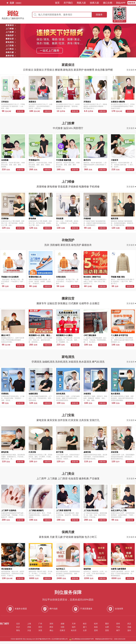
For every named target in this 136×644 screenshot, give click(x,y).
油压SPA (68, 128)
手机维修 (95, 187)
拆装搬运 (63, 303)
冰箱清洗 (74, 362)
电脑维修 (84, 187)
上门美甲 (42, 479)
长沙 (18, 627)
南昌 (96, 627)
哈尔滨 (74, 630)
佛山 (51, 630)
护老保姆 (69, 537)
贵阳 (107, 630)
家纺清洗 (66, 245)
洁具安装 (84, 420)
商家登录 (132, 3)
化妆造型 (74, 479)
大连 (29, 630)
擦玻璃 (59, 70)
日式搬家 (74, 303)
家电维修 (52, 187)
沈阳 (62, 627)
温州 (129, 630)
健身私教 (84, 479)
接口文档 (108, 3)
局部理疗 (78, 128)
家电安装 (42, 420)
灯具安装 (74, 420)
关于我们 (68, 3)
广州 (40, 624)
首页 (57, 3)
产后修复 (95, 479)
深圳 (51, 624)
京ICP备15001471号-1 (43, 639)
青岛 (18, 630)
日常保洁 (28, 70)
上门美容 (63, 479)
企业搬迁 (95, 303)
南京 (85, 624)
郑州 (40, 627)
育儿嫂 (59, 537)
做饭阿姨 (79, 537)
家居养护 (79, 70)
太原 (85, 630)
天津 (74, 624)
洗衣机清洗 (62, 362)
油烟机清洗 (49, 362)
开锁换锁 (74, 187)
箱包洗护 (76, 245)
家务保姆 (44, 537)
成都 (62, 624)
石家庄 (62, 630)
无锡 (129, 627)
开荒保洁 (50, 70)
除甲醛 (109, 70)
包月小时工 (91, 537)
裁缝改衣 (87, 245)
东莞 (40, 630)
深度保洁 (39, 70)
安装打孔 (95, 420)
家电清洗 (68, 70)
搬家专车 (42, 303)
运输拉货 (52, 303)
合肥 (107, 627)
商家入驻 (81, 3)
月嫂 (52, 537)
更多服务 (131, 70)
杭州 (96, 624)
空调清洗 (37, 362)
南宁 (118, 630)
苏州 (118, 624)
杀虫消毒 (100, 70)
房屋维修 (42, 187)
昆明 (96, 630)
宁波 (118, 627)
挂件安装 (63, 420)
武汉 (129, 624)
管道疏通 (63, 187)
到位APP (121, 3)
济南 (29, 627)
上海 (29, 624)
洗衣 (47, 245)
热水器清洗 (85, 362)
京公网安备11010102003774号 (83, 639)
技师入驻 (94, 3)
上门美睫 (52, 479)
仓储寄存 (84, 303)
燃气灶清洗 (98, 362)
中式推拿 (58, 128)
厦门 (85, 627)
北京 (18, 624)
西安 (51, 627)
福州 (74, 627)
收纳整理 (90, 70)
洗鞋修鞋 (55, 245)
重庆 (107, 624)
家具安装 (52, 420)
